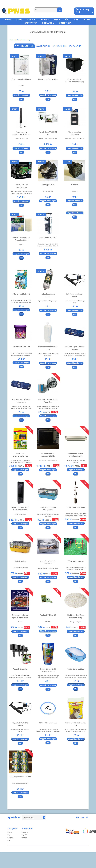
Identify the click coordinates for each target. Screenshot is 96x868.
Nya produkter (24, 46)
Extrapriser (60, 46)
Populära (75, 46)
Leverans (25, 832)
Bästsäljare (43, 46)
